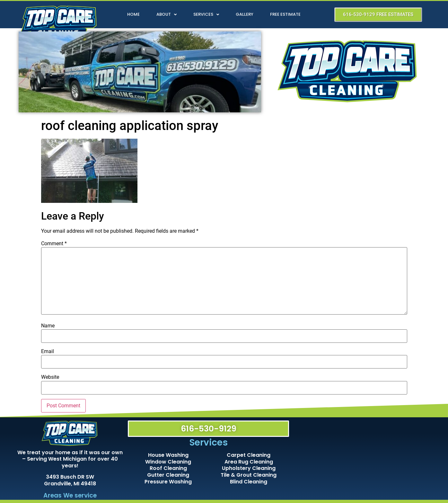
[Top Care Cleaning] (362, 457)
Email (48, 351)
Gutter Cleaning (168, 475)
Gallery (245, 14)
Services (206, 15)
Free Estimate (285, 14)
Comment (54, 244)
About (167, 15)
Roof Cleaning (168, 468)
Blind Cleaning (249, 482)
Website (50, 377)
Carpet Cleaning (249, 455)
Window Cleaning (168, 462)
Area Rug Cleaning (249, 462)
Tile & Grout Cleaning (249, 475)
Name (48, 326)
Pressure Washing (168, 482)
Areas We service (70, 495)
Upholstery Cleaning (249, 468)
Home (133, 14)
